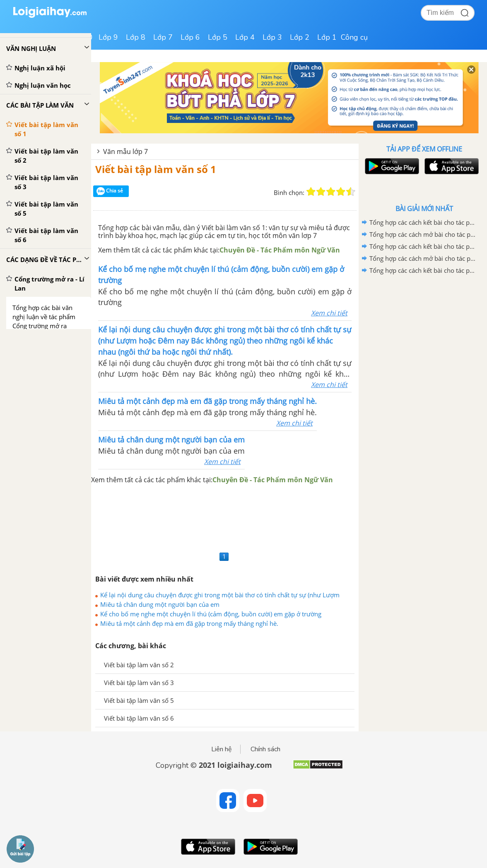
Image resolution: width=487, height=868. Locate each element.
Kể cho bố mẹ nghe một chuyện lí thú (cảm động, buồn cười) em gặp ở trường (211, 614)
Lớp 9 (108, 37)
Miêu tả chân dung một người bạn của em (160, 604)
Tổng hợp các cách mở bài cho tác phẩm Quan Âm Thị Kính (423, 234)
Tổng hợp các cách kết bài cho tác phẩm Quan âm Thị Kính (423, 222)
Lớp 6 (190, 37)
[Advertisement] (225, 517)
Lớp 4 (245, 37)
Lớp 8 (136, 37)
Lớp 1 (327, 37)
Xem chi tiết (329, 313)
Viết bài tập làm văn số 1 (156, 169)
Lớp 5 (218, 37)
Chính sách (265, 749)
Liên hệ (222, 749)
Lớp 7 (163, 37)
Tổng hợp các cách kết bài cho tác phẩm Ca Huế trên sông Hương (423, 246)
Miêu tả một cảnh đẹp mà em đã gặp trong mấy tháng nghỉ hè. (189, 623)
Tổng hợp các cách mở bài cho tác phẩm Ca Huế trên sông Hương (423, 258)
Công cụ (354, 37)
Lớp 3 (272, 37)
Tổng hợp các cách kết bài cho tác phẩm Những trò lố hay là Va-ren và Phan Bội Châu (423, 270)
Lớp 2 (300, 37)
